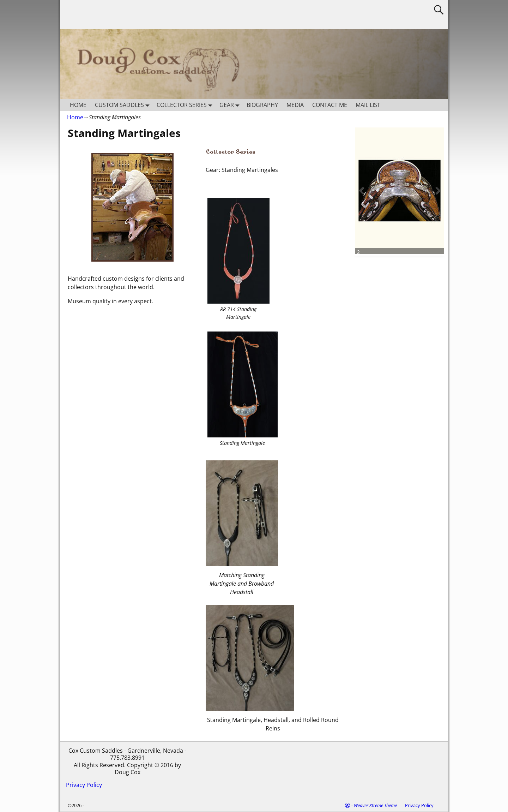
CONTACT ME (330, 105)
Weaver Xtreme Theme (375, 805)
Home (75, 117)
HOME (78, 105)
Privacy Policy (84, 785)
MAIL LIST (368, 105)
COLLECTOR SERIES (186, 105)
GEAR (231, 105)
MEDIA (295, 105)
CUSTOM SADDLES (124, 105)
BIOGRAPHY (262, 105)
